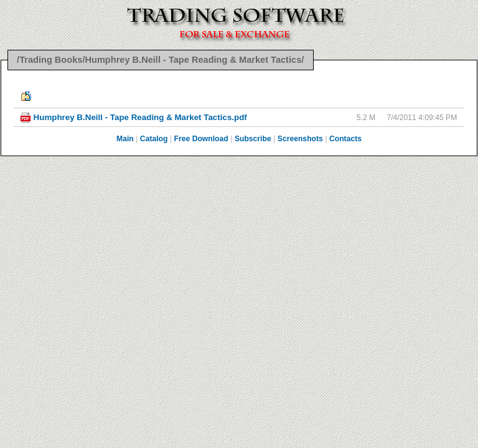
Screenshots (300, 139)
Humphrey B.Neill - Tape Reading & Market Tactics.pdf (140, 117)
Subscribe (253, 139)
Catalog (154, 139)
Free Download (201, 139)
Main (125, 139)
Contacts (345, 139)
